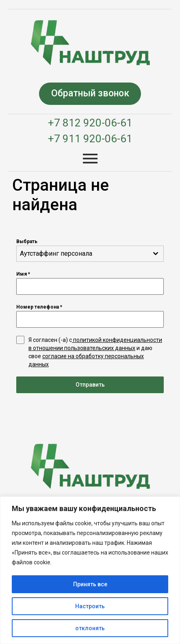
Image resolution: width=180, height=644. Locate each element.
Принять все (90, 584)
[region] (90, 570)
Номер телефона (39, 307)
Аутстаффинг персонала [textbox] (56, 253)
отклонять (90, 628)
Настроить (90, 606)
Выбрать (27, 241)
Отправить (90, 385)
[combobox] (90, 254)
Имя (23, 274)
